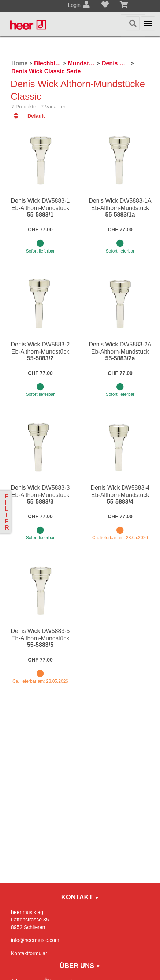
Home (19, 63)
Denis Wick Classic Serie (46, 71)
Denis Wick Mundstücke (116, 63)
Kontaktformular (29, 953)
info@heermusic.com (35, 940)
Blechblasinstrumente (48, 63)
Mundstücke (81, 63)
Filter (7, 512)
